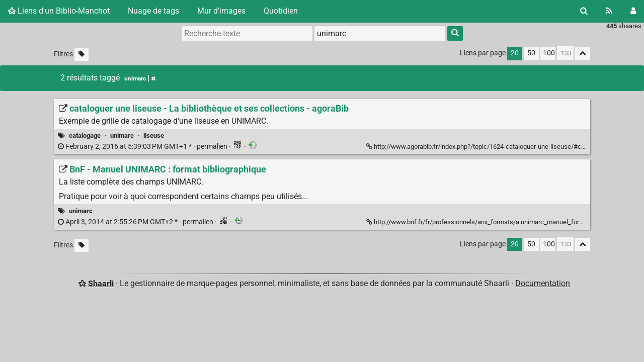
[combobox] (380, 33)
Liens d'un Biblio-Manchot (59, 11)
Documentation (543, 283)
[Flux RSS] (609, 11)
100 (549, 53)
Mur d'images (221, 11)
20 (515, 53)
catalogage (85, 135)
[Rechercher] (584, 11)
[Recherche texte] (247, 33)
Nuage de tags (153, 11)
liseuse (154, 135)
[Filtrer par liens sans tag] (82, 55)
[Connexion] (633, 11)
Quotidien (281, 11)
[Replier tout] (583, 54)
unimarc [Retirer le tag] (140, 78)
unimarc (122, 135)
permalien (143, 147)
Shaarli (101, 283)
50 (531, 53)
